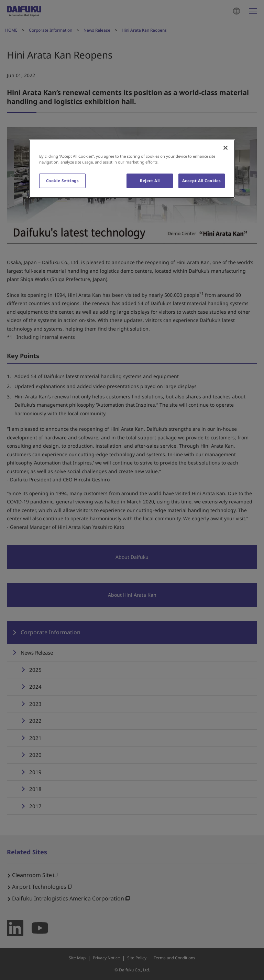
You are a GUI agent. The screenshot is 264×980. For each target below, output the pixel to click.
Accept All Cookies (202, 181)
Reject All (150, 181)
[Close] (225, 148)
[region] (132, 169)
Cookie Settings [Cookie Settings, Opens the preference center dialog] (63, 181)
